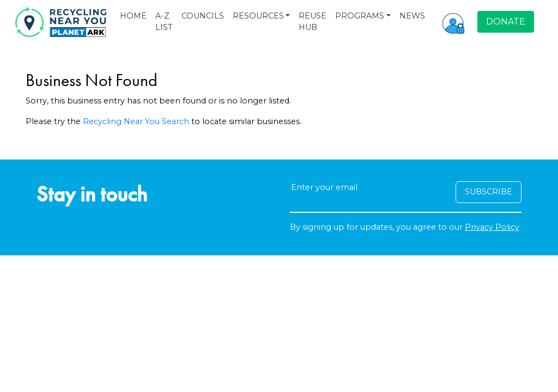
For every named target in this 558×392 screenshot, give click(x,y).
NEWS (412, 16)
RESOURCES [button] (258, 16)
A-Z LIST (164, 22)
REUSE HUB (313, 22)
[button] (453, 22)
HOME (133, 16)
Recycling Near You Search (136, 121)
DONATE (506, 22)
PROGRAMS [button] (360, 16)
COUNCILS (203, 16)
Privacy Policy (492, 227)
